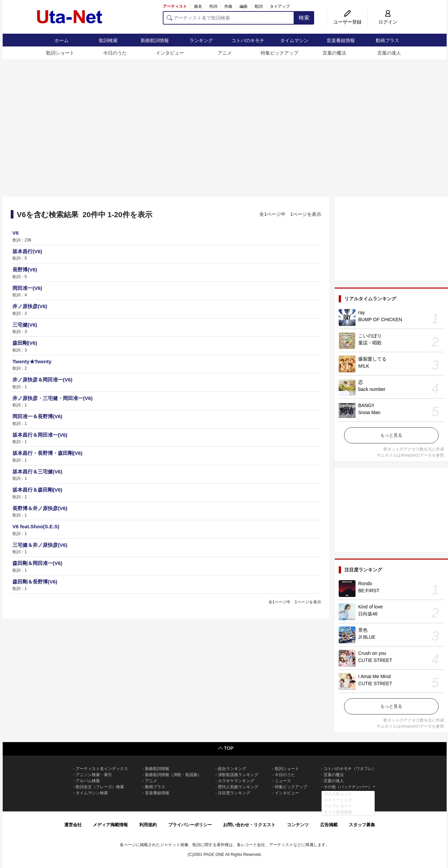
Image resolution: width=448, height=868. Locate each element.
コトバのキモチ (248, 40)
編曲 (244, 6)
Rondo (365, 583)
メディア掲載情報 (110, 825)
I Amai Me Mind (374, 676)
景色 (363, 630)
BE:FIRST (369, 591)
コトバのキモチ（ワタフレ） (350, 769)
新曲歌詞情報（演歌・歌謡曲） (173, 775)
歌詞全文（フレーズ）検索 (100, 787)
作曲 (228, 6)
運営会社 (73, 825)
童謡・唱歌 (370, 343)
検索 (304, 18)
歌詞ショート (60, 53)
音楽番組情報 (341, 40)
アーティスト (175, 6)
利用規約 (148, 825)
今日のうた (115, 53)
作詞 (213, 6)
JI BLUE (367, 637)
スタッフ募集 (362, 825)
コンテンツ (298, 825)
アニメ (225, 53)
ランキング (201, 40)
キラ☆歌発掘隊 (338, 812)
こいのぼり (370, 336)
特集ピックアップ (279, 53)
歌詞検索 (108, 40)
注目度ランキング (234, 793)
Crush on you (372, 653)
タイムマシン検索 (92, 793)
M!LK (364, 366)
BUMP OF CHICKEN (380, 320)
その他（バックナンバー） (348, 787)
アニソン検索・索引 (94, 775)
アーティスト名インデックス (102, 769)
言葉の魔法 (334, 53)
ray (361, 312)
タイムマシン (294, 40)
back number (372, 389)
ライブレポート (338, 806)
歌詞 (259, 6)
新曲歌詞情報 (155, 40)
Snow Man (369, 412)
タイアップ (280, 6)
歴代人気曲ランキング (238, 787)
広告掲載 (329, 825)
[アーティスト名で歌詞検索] (229, 18)
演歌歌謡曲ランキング (238, 775)
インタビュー (170, 53)
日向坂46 (368, 614)
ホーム (62, 40)
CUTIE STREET (375, 660)
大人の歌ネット (338, 794)
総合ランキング (232, 769)
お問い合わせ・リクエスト (249, 825)
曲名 (198, 6)
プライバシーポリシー (190, 825)
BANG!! (366, 405)
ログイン (388, 22)
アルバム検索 (88, 781)
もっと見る (391, 435)
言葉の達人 (389, 53)
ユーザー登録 (347, 22)
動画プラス (387, 40)
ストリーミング (338, 800)
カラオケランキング (236, 781)
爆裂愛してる (372, 359)
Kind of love (370, 607)
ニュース (283, 781)
